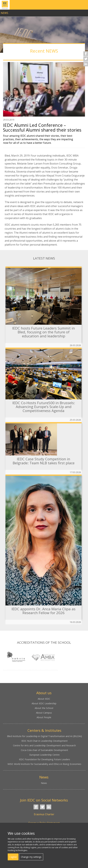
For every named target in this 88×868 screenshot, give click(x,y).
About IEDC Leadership (44, 703)
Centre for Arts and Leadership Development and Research (44, 745)
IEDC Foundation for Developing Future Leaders (44, 759)
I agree (13, 857)
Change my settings (31, 857)
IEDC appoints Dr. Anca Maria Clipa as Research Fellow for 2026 (44, 611)
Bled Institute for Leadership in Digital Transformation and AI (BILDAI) (44, 736)
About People (44, 717)
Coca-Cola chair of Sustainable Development (44, 750)
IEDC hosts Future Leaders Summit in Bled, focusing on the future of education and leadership (44, 332)
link (44, 12)
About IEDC (44, 699)
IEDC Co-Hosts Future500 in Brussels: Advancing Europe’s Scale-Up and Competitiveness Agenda (44, 407)
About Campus (44, 713)
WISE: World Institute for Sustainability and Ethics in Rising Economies (44, 764)
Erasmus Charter (44, 814)
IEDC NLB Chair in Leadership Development (44, 741)
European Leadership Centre (44, 755)
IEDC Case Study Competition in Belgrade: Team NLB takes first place (44, 461)
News (44, 783)
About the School (44, 708)
